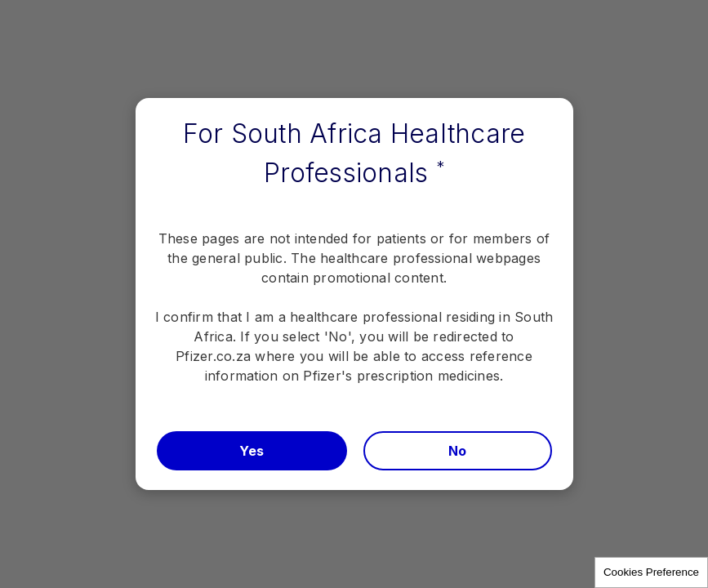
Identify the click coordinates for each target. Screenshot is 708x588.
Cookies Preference (651, 572)
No (458, 451)
